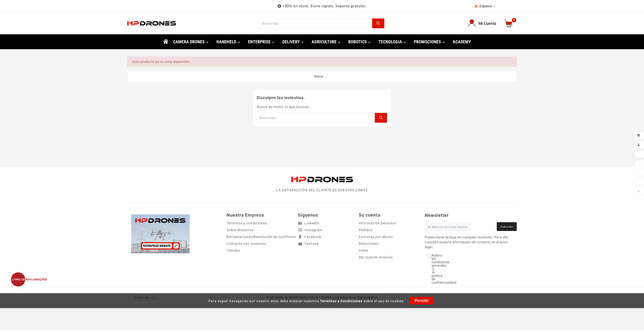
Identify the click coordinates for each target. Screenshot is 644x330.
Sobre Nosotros (240, 230)
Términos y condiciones (247, 223)
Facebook (313, 237)
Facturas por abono (376, 237)
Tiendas (233, 250)
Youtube (312, 244)
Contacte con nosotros (246, 244)
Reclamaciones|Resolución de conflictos (261, 237)
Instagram (313, 230)
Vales (363, 250)
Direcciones (369, 244)
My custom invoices (376, 257)
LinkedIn (312, 223)
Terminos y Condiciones (341, 301)
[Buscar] (316, 23)
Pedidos (366, 230)
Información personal (377, 223)
